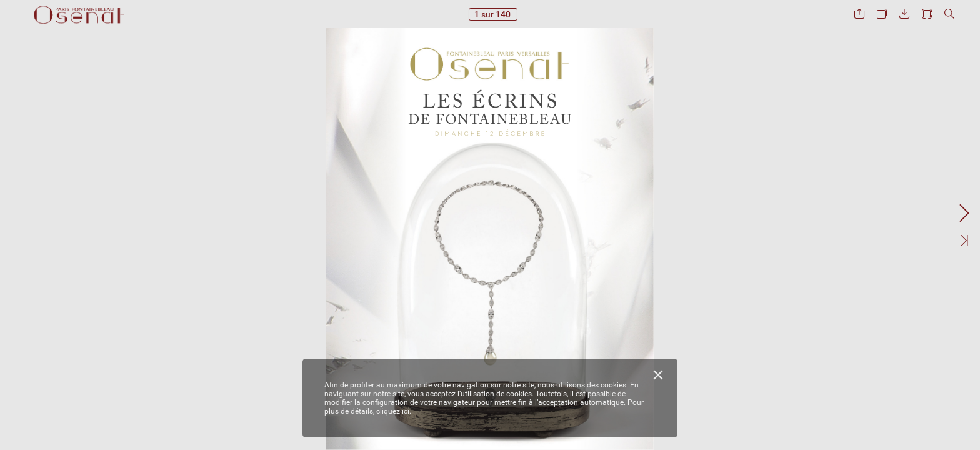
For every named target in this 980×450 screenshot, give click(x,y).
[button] (859, 14)
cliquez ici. (394, 411)
